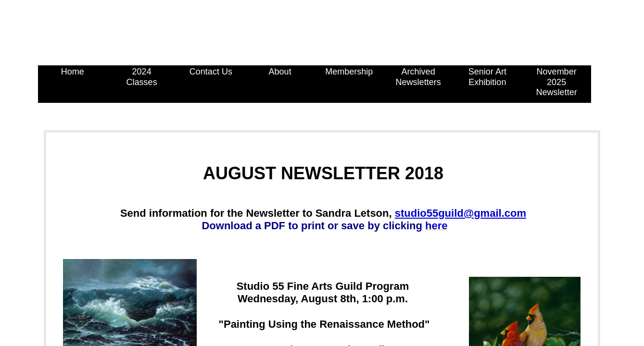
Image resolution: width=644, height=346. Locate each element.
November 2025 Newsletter (557, 82)
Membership (349, 72)
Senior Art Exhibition (487, 77)
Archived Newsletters (418, 77)
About (280, 72)
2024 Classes (142, 77)
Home (73, 72)
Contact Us (211, 72)
